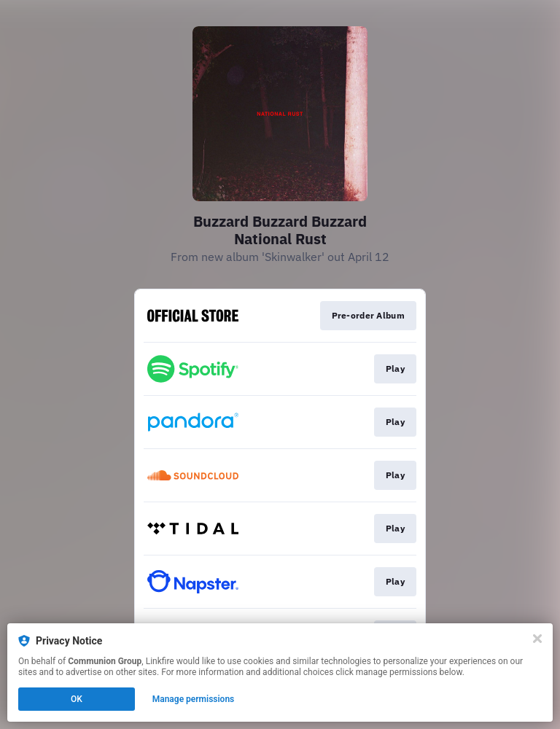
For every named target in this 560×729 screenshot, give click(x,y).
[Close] (537, 639)
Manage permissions (194, 699)
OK (77, 699)
